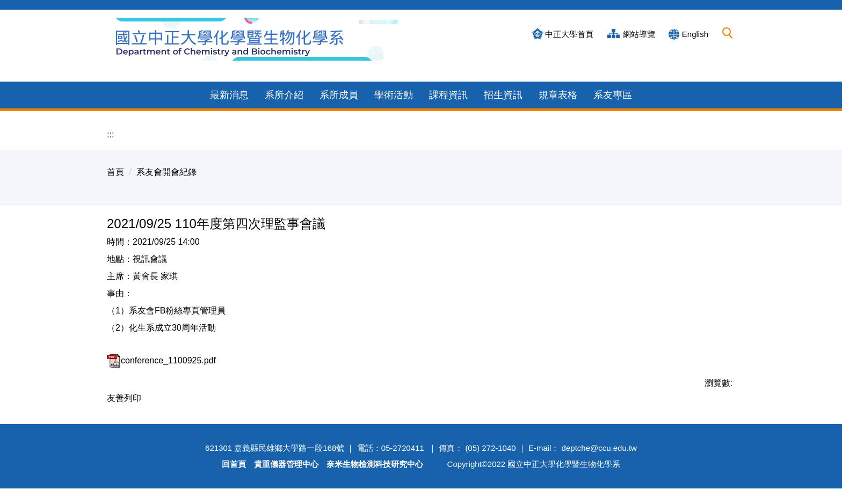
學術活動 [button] (394, 82)
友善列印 (124, 385)
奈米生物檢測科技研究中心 (375, 480)
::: (110, 122)
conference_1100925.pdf (161, 348)
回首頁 (234, 480)
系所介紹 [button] (284, 82)
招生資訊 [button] (503, 82)
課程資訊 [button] (448, 82)
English (695, 34)
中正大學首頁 (569, 34)
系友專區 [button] (613, 82)
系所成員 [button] (339, 82)
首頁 (115, 159)
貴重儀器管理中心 (286, 480)
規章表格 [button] (558, 82)
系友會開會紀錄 (166, 159)
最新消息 (229, 82)
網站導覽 (639, 34)
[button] (728, 33)
